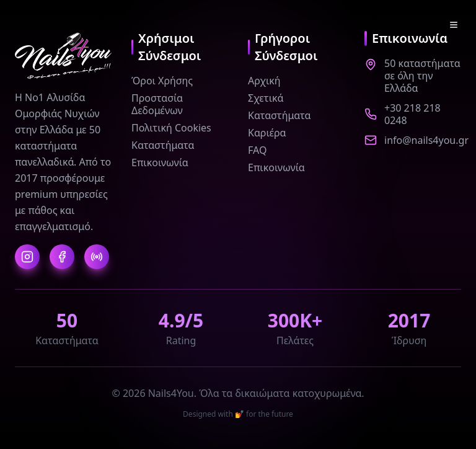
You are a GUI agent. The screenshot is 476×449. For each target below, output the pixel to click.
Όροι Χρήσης (162, 81)
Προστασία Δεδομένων (157, 104)
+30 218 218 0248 (412, 114)
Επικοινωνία (160, 162)
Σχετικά (266, 98)
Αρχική (264, 81)
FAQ (257, 150)
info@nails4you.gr (426, 140)
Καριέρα (267, 133)
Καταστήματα (163, 145)
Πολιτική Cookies (171, 128)
